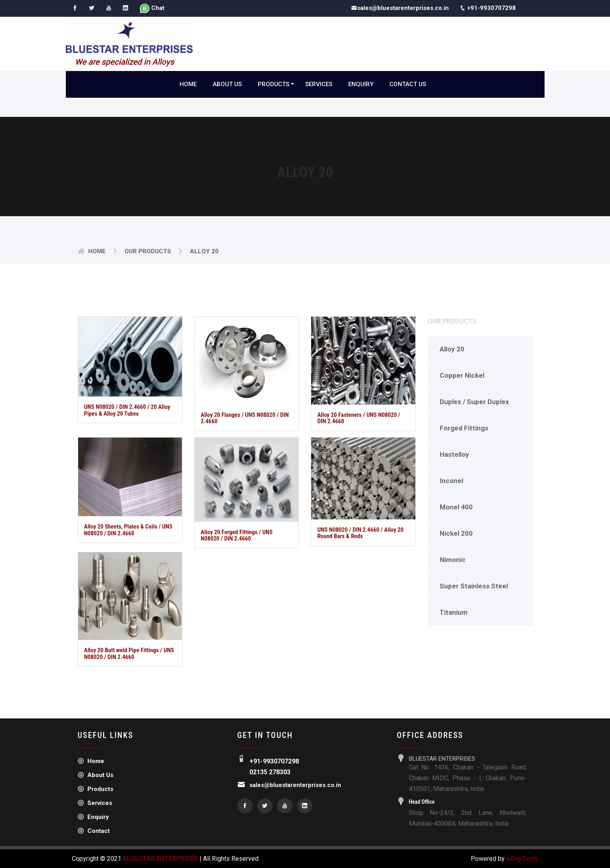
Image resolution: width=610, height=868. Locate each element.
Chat (153, 9)
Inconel (451, 481)
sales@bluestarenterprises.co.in (400, 8)
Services (319, 84)
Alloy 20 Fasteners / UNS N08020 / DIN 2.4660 (359, 418)
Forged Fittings (464, 428)
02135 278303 (270, 772)
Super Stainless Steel (474, 586)
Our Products (148, 251)
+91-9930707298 (488, 8)
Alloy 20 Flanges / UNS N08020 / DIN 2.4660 (245, 418)
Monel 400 (456, 507)
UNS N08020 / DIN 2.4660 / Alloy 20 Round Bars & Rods (360, 533)
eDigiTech (521, 859)
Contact (94, 831)
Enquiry (361, 84)
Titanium (454, 612)
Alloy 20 (452, 349)
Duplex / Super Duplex (474, 402)
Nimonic (453, 560)
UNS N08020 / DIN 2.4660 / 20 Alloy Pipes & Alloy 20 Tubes (127, 411)
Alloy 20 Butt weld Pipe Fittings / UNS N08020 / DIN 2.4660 (129, 654)
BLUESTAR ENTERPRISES (160, 859)
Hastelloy (454, 454)
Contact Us (408, 84)
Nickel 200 (456, 533)
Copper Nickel (462, 375)
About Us (227, 84)
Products (273, 84)
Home (188, 84)
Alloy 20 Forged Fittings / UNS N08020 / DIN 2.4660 (237, 536)
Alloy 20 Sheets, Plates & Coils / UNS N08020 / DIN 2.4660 (128, 530)
